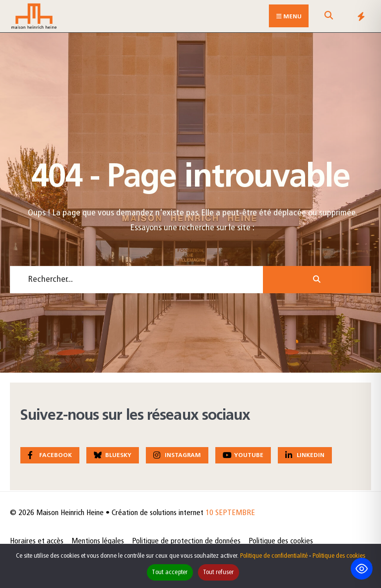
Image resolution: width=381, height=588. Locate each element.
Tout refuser (219, 572)
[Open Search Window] (328, 18)
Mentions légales (98, 541)
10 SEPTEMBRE (230, 513)
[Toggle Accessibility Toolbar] (362, 569)
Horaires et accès (37, 541)
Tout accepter (170, 572)
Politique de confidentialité (274, 556)
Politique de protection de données (186, 541)
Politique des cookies (281, 541)
